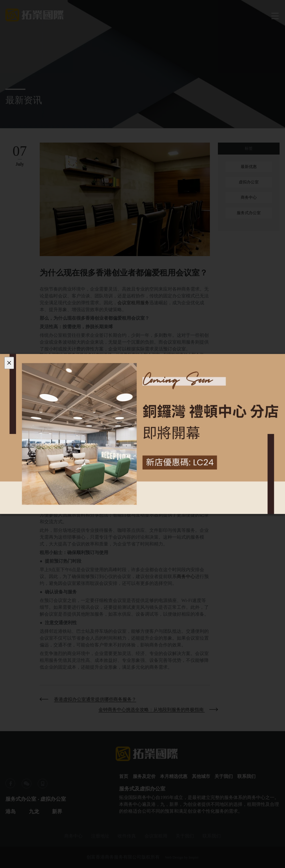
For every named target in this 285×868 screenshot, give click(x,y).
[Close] (9, 363)
